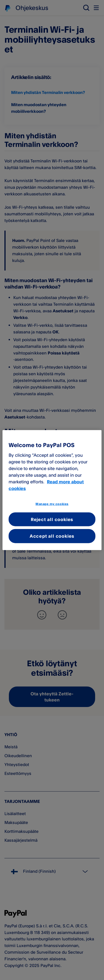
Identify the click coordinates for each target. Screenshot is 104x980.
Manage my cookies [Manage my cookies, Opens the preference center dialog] (52, 504)
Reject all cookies (52, 519)
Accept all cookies (52, 536)
